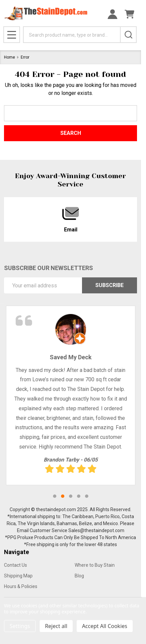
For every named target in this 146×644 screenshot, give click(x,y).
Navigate (16, 552)
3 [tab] (71, 496)
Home (9, 57)
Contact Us (15, 565)
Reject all (56, 626)
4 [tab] (79, 496)
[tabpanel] (71, 395)
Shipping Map (18, 576)
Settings (20, 626)
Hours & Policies (21, 586)
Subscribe (109, 285)
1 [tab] (55, 496)
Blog (79, 576)
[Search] (128, 35)
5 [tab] (87, 496)
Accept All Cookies (105, 626)
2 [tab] (63, 496)
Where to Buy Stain (95, 565)
